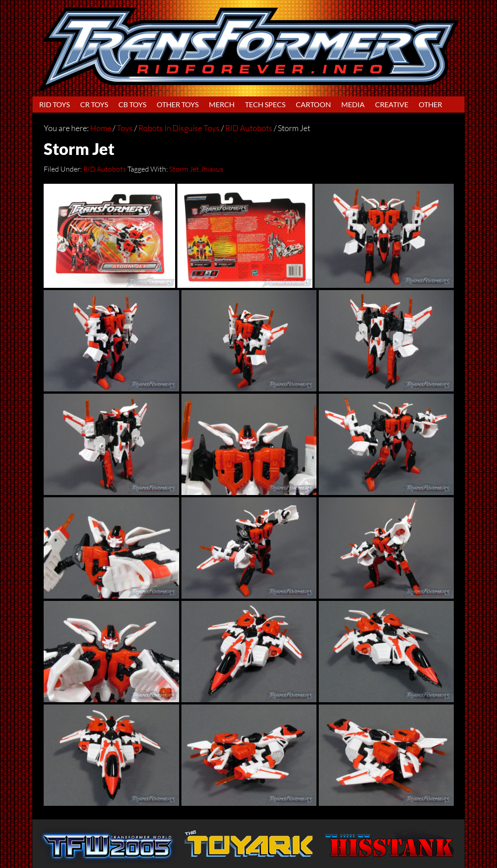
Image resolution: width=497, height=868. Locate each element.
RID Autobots (105, 169)
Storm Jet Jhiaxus (196, 169)
